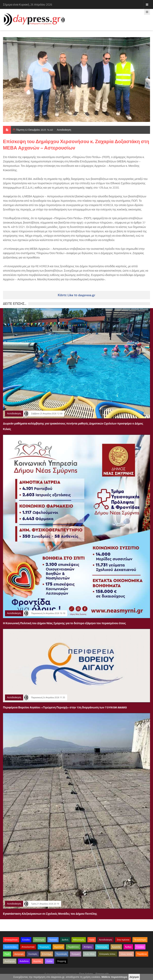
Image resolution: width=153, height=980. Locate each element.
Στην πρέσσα (123, 940)
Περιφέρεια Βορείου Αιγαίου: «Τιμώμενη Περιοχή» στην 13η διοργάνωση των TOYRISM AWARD (65, 707)
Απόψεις (88, 947)
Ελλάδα (26, 940)
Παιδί (7, 954)
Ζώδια (49, 961)
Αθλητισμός (79, 940)
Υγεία (92, 940)
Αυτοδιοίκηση (64, 130)
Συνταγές (33, 954)
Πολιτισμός (102, 947)
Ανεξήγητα (10, 961)
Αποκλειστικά (28, 947)
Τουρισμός (44, 947)
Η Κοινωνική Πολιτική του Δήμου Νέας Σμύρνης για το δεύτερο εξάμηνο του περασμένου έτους (64, 623)
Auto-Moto (90, 954)
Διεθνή (65, 940)
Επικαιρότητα (11, 940)
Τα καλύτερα (140, 940)
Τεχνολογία (61, 954)
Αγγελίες (37, 961)
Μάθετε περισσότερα (114, 977)
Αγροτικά (58, 947)
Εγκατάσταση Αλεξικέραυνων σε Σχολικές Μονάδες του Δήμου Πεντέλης (50, 914)
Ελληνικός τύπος (107, 954)
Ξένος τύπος (126, 954)
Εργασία (116, 947)
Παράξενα (142, 954)
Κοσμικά (76, 954)
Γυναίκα (140, 947)
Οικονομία (39, 940)
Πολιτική (53, 940)
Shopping (62, 961)
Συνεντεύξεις (11, 947)
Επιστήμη (47, 954)
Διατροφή (19, 954)
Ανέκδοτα (24, 961)
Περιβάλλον (73, 947)
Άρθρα (128, 947)
